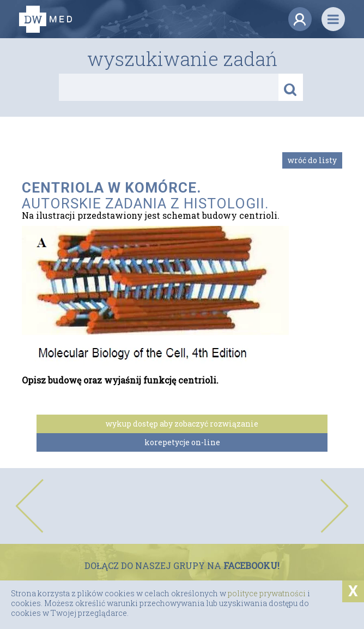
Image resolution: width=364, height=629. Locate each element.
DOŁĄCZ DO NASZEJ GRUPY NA (182, 565)
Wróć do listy (312, 160)
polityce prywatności (267, 593)
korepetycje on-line (182, 442)
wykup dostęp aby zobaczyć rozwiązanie (182, 424)
